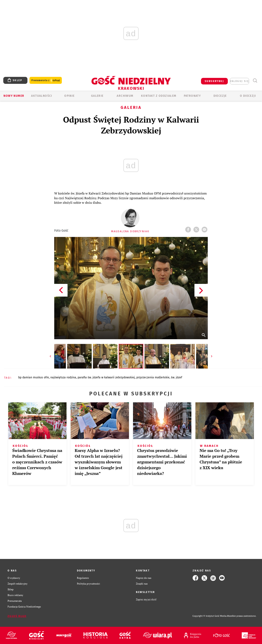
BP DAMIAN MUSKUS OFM (34, 377)
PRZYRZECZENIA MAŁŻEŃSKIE (153, 377)
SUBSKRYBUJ (214, 81)
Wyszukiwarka (255, 81)
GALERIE (97, 96)
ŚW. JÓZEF (177, 377)
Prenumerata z (46, 80)
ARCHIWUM (125, 96)
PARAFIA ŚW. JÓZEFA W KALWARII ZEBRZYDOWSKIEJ (106, 377)
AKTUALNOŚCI (42, 96)
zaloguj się (239, 81)
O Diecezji (248, 96)
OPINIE (69, 96)
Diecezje (220, 96)
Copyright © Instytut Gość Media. (210, 616)
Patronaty (192, 96)
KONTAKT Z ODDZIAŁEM (159, 96)
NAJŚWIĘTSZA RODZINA (63, 377)
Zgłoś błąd (17, 616)
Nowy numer (14, 96)
